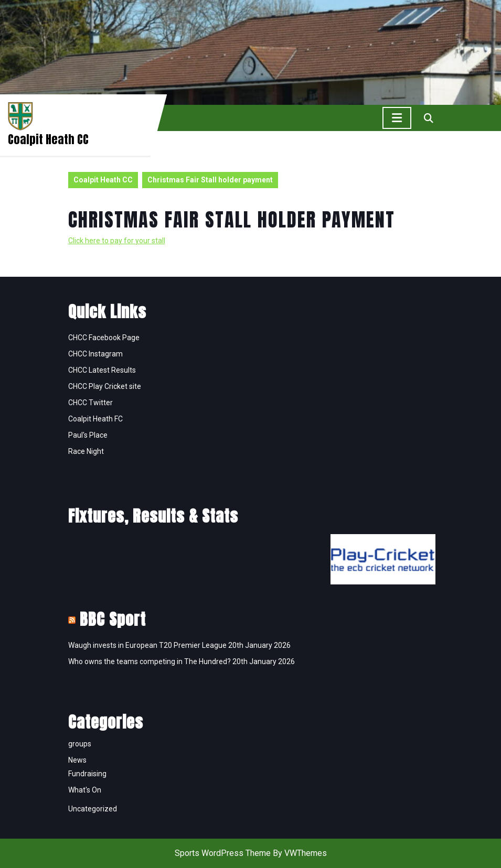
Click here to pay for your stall (117, 241)
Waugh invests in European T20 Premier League (147, 645)
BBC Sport (113, 619)
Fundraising (87, 774)
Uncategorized (93, 809)
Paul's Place (88, 435)
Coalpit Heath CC (48, 139)
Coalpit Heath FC (95, 419)
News (77, 760)
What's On (85, 790)
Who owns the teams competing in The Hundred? (150, 661)
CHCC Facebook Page (104, 338)
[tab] (397, 118)
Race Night (86, 451)
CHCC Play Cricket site (105, 386)
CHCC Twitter (90, 403)
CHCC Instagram (95, 354)
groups (80, 744)
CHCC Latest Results (102, 370)
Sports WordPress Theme (223, 853)
